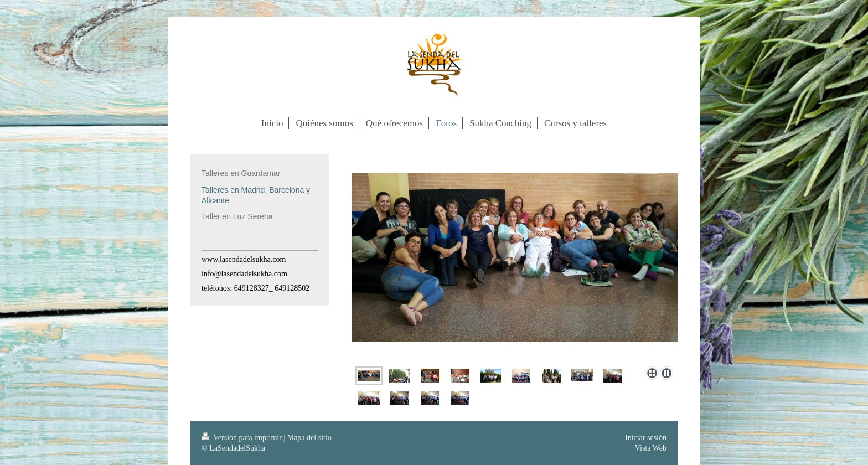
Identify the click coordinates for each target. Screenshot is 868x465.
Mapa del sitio (309, 438)
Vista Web (651, 448)
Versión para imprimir (242, 438)
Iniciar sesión (646, 438)
